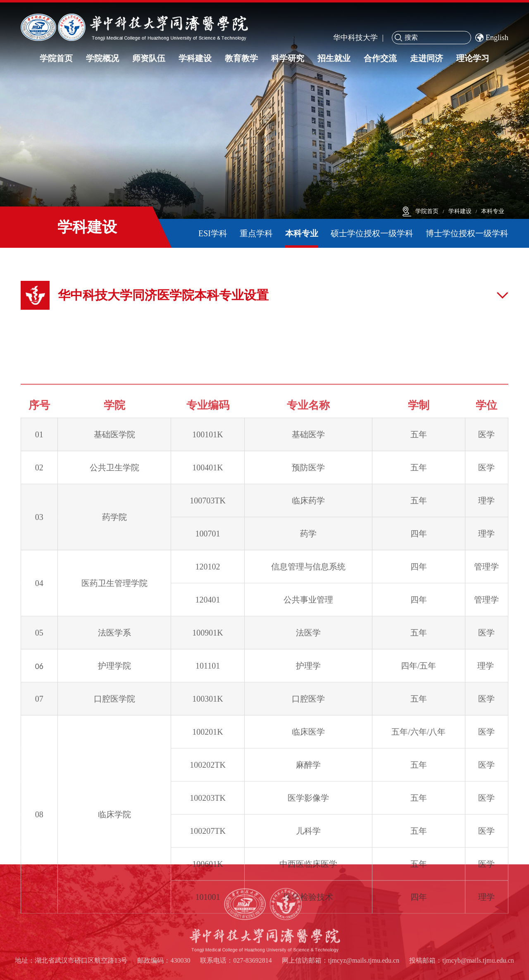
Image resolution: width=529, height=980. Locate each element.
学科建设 (460, 211)
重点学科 (256, 233)
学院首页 (427, 211)
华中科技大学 (355, 38)
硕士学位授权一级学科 (372, 233)
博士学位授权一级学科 (467, 233)
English (492, 38)
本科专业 (493, 211)
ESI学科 (213, 233)
